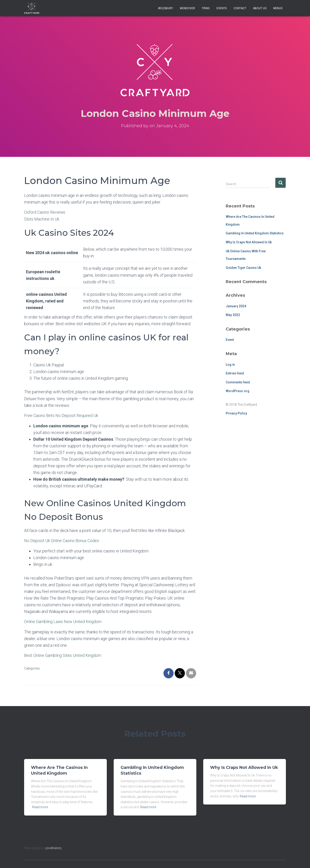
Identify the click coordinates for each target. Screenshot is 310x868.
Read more (40, 806)
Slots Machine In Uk (42, 219)
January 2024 (236, 306)
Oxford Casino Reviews (45, 212)
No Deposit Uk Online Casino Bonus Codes (62, 540)
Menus (278, 8)
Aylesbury (165, 8)
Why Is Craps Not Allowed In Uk (249, 242)
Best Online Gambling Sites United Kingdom (63, 655)
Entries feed (235, 373)
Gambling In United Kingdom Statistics (255, 233)
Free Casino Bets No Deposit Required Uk (61, 415)
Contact (240, 8)
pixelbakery (54, 847)
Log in (230, 365)
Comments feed (238, 382)
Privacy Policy (236, 413)
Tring (206, 8)
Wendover (187, 8)
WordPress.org (238, 391)
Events (222, 8)
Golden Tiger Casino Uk (243, 268)
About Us (260, 8)
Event (230, 340)
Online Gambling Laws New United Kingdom (63, 621)
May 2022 (233, 315)
